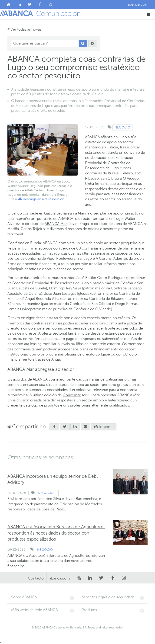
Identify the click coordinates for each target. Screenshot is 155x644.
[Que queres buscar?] (45, 43)
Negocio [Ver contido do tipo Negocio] (122, 127)
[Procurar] (83, 44)
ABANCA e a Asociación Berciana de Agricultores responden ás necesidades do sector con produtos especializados (56, 533)
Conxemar (72, 395)
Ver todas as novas (24, 29)
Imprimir (104, 427)
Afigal (56, 359)
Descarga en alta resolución (41, 199)
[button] (148, 14)
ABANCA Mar (56, 224)
